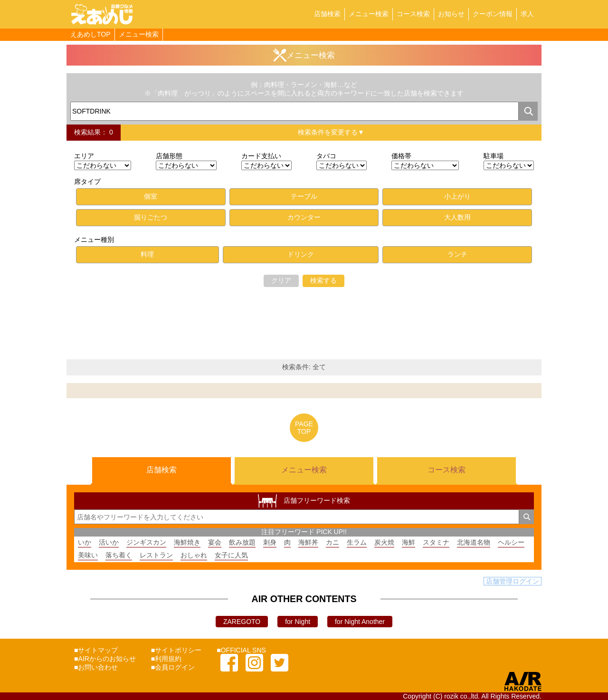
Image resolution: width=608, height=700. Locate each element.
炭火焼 (384, 542)
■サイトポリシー (176, 650)
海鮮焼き (187, 542)
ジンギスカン (146, 542)
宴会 (215, 542)
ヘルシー (511, 542)
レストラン (156, 555)
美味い (88, 555)
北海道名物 (474, 542)
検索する (323, 280)
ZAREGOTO (242, 622)
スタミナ (436, 542)
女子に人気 (231, 555)
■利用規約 (166, 659)
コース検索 (413, 14)
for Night (298, 622)
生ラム (357, 542)
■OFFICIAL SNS (241, 650)
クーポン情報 (493, 14)
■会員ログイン (173, 667)
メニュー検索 (369, 14)
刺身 (270, 542)
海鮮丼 (308, 542)
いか (85, 542)
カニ (332, 542)
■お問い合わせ (96, 667)
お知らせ (451, 14)
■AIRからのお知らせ (105, 659)
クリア (281, 280)
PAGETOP (304, 428)
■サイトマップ (96, 650)
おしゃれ (194, 555)
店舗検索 (327, 14)
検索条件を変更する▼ (331, 132)
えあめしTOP (90, 34)
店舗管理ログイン (513, 581)
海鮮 (408, 542)
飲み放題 (242, 542)
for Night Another (360, 622)
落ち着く (119, 555)
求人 (527, 14)
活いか (109, 542)
